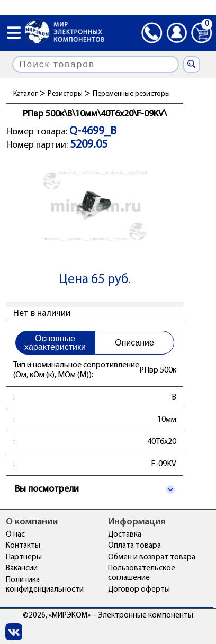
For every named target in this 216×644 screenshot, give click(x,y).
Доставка (125, 535)
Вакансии (22, 569)
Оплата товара (134, 546)
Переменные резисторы (131, 94)
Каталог (25, 94)
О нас (15, 535)
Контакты (23, 546)
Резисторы (65, 94)
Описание (134, 343)
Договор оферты (139, 590)
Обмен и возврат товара (152, 557)
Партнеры (24, 557)
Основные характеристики (55, 343)
